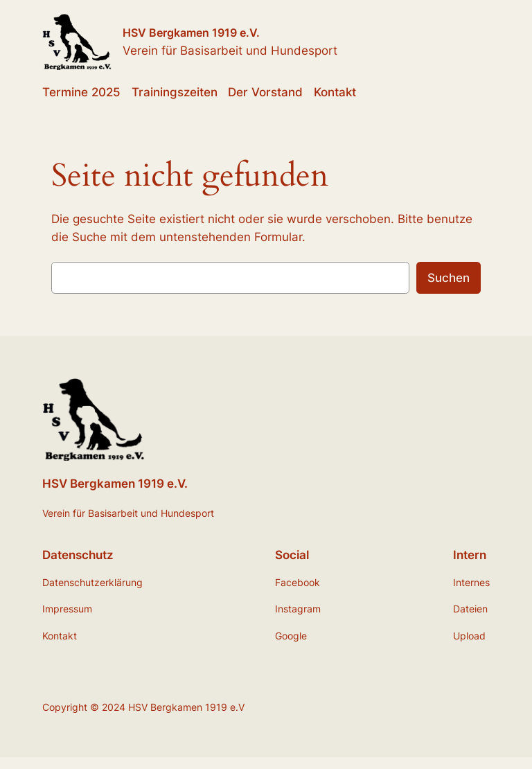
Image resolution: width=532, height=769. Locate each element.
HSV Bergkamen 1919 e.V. (191, 33)
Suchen (449, 278)
